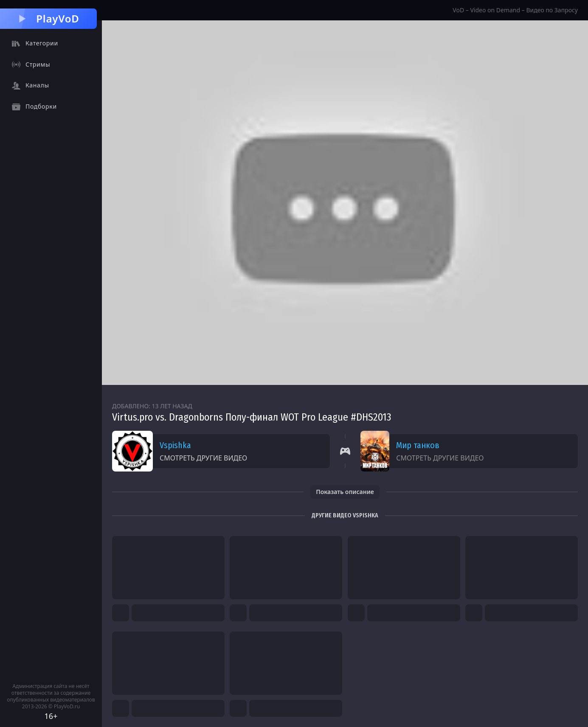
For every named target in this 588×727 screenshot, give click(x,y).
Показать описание (345, 492)
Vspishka (175, 445)
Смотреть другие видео (203, 458)
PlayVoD (48, 18)
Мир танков (418, 445)
